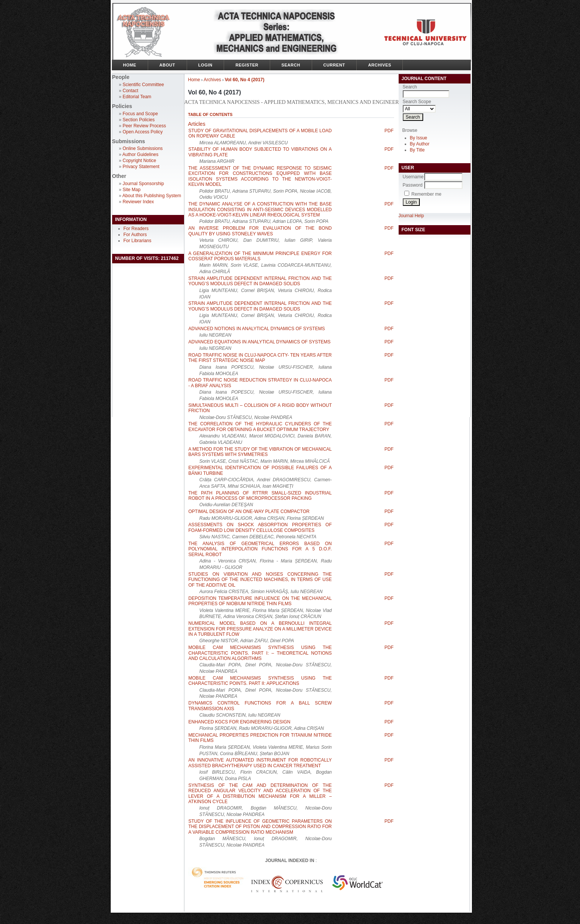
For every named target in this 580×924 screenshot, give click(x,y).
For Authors (135, 235)
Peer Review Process (145, 126)
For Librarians (138, 241)
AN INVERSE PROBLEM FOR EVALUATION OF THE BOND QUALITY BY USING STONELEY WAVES (260, 231)
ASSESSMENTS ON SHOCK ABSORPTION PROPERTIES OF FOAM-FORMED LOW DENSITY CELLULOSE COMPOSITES (260, 527)
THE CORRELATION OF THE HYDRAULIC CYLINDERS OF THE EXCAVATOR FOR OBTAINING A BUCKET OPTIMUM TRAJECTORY (260, 426)
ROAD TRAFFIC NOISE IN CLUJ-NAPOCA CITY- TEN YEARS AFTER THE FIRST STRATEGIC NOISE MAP (260, 358)
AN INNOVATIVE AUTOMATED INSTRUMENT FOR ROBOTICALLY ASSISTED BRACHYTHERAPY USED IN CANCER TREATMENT (260, 763)
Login (206, 65)
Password (413, 185)
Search (291, 65)
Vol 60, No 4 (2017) (245, 80)
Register (247, 65)
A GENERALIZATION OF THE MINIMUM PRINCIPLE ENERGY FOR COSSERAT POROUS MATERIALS (260, 256)
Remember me (426, 194)
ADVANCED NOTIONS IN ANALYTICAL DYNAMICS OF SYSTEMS (257, 329)
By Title (417, 150)
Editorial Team (137, 97)
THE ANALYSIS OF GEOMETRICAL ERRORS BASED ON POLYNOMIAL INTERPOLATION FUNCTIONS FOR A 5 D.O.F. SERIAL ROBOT (260, 549)
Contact (131, 91)
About (167, 65)
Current (334, 65)
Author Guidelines (140, 155)
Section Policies (139, 120)
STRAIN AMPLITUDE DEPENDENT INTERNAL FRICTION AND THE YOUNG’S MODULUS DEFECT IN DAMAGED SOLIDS (260, 281)
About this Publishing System (152, 196)
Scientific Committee (143, 85)
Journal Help (411, 216)
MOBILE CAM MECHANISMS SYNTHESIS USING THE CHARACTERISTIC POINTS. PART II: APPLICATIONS (260, 681)
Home (130, 65)
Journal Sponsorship (143, 184)
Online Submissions (143, 148)
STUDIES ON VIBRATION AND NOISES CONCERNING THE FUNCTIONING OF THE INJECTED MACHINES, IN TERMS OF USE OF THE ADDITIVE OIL (260, 580)
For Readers (136, 229)
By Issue (419, 138)
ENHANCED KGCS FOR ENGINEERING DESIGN (240, 722)
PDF (389, 131)
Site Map (132, 190)
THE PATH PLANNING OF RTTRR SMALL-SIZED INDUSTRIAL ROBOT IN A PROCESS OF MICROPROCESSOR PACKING (260, 496)
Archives (380, 65)
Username (413, 177)
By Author (420, 144)
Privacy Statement (141, 167)
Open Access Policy (143, 132)
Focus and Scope (140, 114)
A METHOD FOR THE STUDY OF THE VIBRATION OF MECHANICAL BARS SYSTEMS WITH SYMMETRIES (260, 452)
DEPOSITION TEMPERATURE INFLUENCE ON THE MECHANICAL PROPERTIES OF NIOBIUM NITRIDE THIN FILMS (260, 601)
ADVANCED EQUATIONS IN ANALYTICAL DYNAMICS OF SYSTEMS (260, 342)
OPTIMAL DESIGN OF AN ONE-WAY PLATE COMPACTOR (249, 511)
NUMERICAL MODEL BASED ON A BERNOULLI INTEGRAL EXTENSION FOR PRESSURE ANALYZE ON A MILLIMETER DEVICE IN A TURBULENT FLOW (260, 629)
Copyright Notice (140, 161)
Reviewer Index (138, 202)
